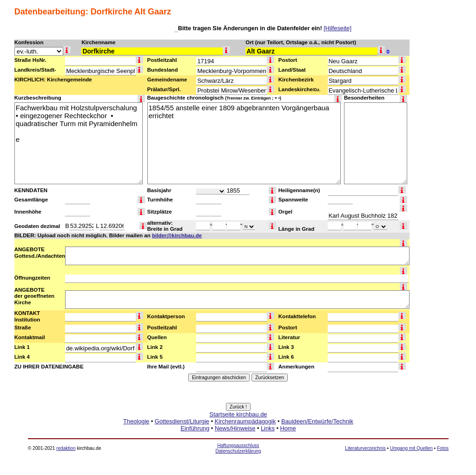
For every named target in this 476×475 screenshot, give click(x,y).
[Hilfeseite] (337, 28)
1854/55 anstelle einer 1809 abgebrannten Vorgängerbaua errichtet (244, 143)
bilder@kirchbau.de (177, 235)
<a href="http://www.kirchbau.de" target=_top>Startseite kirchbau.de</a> (238, 432)
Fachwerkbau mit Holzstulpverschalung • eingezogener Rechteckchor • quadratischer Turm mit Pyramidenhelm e (79, 143)
